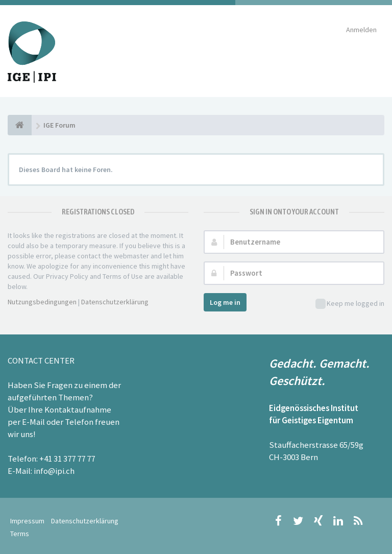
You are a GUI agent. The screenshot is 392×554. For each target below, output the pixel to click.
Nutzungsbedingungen (42, 302)
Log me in (225, 302)
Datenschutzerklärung (115, 302)
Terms (20, 534)
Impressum (27, 521)
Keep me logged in (350, 304)
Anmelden (361, 30)
